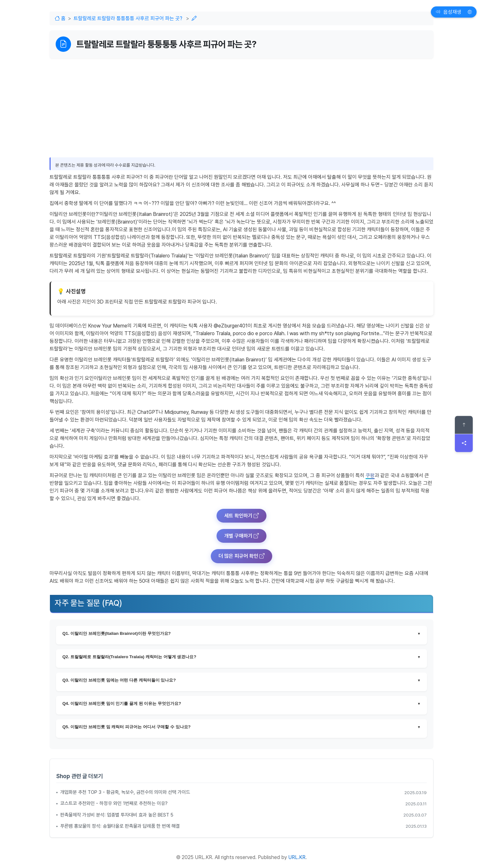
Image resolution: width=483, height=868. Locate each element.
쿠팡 (370, 475)
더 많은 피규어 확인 (241, 556)
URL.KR (297, 857)
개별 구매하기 (241, 536)
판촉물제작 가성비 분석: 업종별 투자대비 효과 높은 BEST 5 (117, 815)
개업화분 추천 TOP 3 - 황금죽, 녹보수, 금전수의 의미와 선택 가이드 (125, 792)
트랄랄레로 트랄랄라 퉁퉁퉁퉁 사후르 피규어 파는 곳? (128, 18)
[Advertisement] (241, 103)
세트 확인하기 (241, 516)
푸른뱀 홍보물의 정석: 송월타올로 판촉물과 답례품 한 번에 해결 (120, 826)
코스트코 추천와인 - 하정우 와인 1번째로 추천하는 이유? (114, 803)
